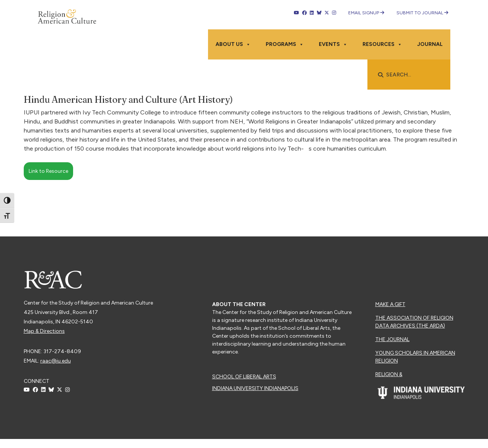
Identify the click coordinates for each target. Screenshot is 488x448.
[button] (381, 75)
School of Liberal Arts (244, 377)
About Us (233, 44)
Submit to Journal (422, 13)
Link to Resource (48, 171)
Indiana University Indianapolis (255, 388)
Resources (382, 44)
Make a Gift (390, 304)
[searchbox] (413, 75)
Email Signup (366, 13)
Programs (285, 44)
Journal (430, 44)
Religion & (389, 374)
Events (333, 44)
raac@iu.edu (56, 361)
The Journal (392, 339)
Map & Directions (44, 331)
